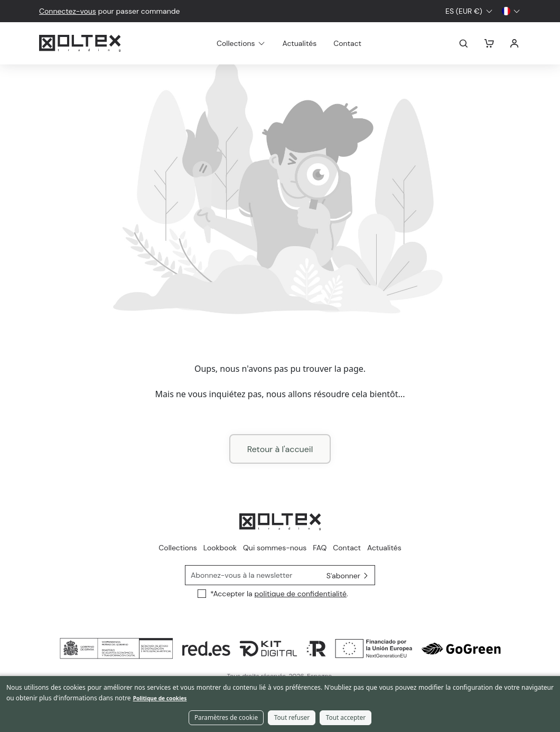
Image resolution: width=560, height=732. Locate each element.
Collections (178, 548)
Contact (360, 43)
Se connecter (515, 43)
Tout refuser (292, 718)
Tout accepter (346, 718)
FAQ (320, 548)
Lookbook (220, 548)
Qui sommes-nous (275, 548)
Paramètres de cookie (226, 718)
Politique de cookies (160, 699)
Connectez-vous (68, 11)
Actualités (312, 43)
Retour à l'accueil (280, 449)
